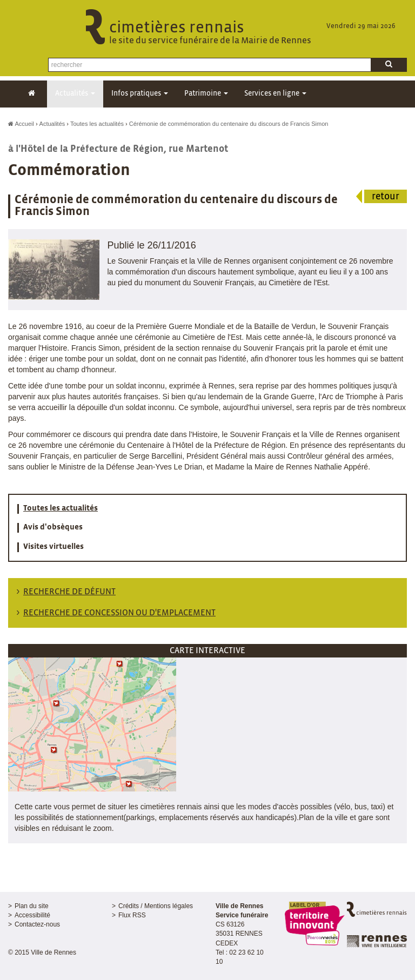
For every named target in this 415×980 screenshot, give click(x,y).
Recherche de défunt (69, 592)
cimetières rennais (207, 33)
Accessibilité (32, 915)
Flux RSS (132, 915)
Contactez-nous (37, 924)
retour (386, 197)
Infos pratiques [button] (140, 94)
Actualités (52, 124)
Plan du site (32, 906)
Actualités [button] (75, 94)
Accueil (21, 124)
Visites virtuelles (53, 547)
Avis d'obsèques (53, 527)
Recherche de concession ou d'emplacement (119, 613)
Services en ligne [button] (275, 94)
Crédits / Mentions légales (156, 906)
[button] (92, 724)
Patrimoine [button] (206, 94)
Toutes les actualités (97, 124)
